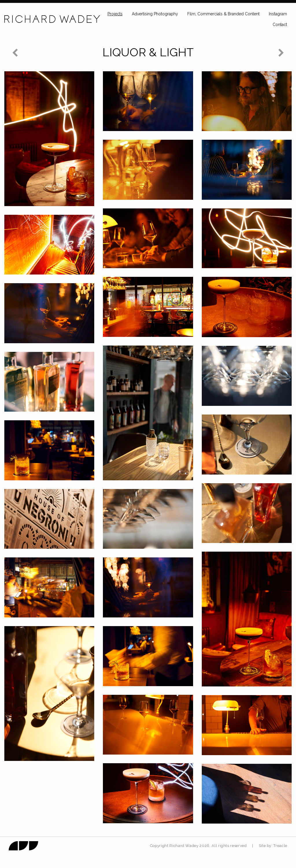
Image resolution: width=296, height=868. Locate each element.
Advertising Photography (155, 14)
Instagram (278, 14)
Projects (115, 14)
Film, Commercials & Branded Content (223, 14)
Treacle (280, 846)
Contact (280, 25)
